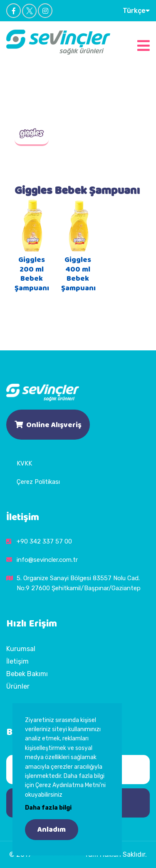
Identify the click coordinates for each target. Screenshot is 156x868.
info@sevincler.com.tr (47, 560)
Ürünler (18, 686)
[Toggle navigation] (144, 44)
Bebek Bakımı (27, 674)
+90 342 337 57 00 (44, 541)
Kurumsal (21, 649)
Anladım (52, 830)
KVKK (24, 463)
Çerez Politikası (38, 482)
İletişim (17, 661)
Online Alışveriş (48, 424)
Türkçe (136, 10)
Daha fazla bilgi (48, 808)
